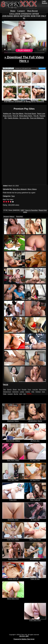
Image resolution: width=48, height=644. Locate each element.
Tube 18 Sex (35, 578)
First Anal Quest (30, 114)
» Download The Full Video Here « (24, 59)
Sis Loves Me (24, 118)
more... (30, 394)
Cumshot (10, 394)
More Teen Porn (13, 598)
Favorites (20, 217)
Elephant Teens (13, 420)
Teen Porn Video (13, 460)
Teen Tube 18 (35, 499)
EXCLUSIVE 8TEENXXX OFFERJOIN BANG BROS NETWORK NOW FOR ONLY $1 (24, 16)
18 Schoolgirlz (35, 558)
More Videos (32, 189)
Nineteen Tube (13, 519)
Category (21, 11)
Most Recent (32, 11)
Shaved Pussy (7, 392)
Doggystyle (15, 392)
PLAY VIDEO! (24, 50)
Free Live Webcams (37, 118)
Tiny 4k (36, 116)
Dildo (33, 392)
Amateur (28, 392)
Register (45, 3)
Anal (19, 390)
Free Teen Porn (35, 620)
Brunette (24, 390)
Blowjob (9, 390)
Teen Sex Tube (13, 479)
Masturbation (43, 390)
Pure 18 (15, 116)
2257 (23, 210)
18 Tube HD (35, 519)
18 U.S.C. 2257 (24, 636)
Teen (13, 196)
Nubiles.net (7, 114)
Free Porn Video (13, 539)
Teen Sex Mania (18, 114)
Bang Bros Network (20, 189)
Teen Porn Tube (35, 539)
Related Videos (9, 217)
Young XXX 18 (13, 578)
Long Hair (35, 390)
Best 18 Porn (13, 558)
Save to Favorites (31, 210)
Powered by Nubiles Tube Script (24, 639)
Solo (25, 394)
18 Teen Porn (35, 479)
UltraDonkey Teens (35, 420)
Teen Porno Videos (13, 440)
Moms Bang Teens (26, 116)
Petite (5, 394)
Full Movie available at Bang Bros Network (24, 101)
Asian (43, 392)
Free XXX (13, 499)
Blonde (15, 390)
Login (44, 1)
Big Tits (16, 394)
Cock (21, 394)
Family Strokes (13, 118)
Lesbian (22, 392)
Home (13, 11)
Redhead (38, 392)
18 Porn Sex (35, 440)
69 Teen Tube (35, 460)
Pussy (29, 390)
